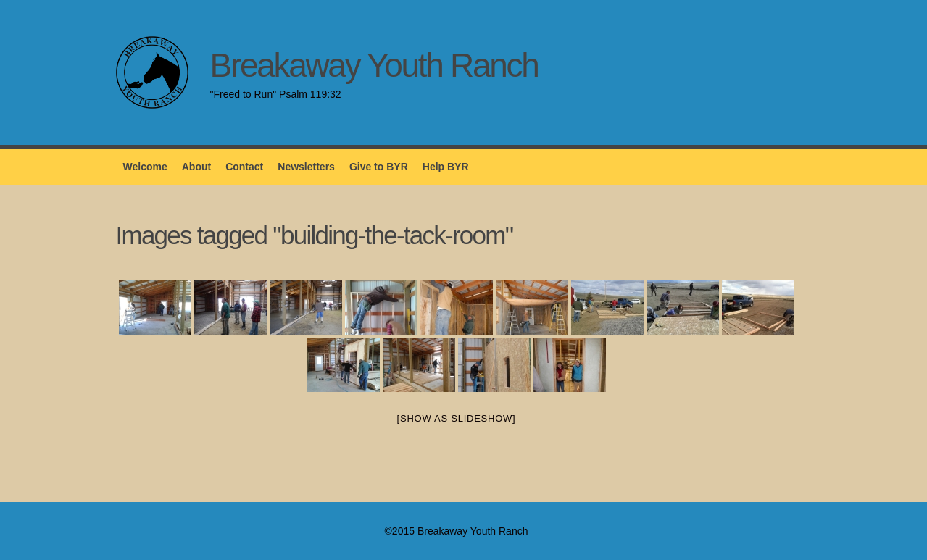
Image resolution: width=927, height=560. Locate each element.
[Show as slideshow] (457, 418)
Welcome (145, 167)
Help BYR (446, 167)
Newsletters (306, 167)
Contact (244, 167)
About (196, 167)
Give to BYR (379, 167)
